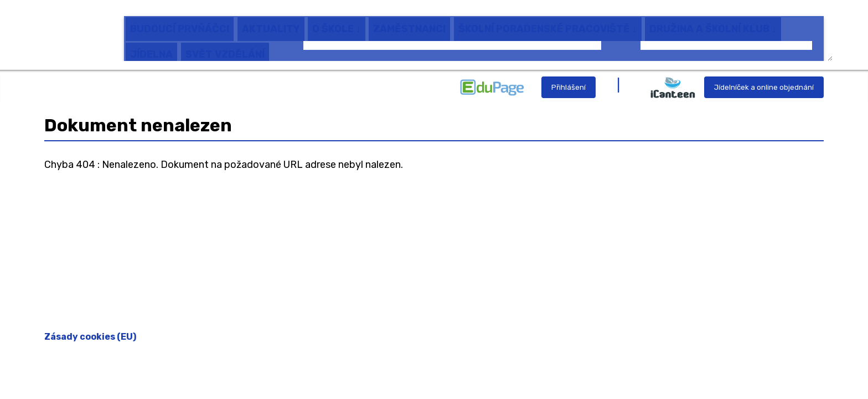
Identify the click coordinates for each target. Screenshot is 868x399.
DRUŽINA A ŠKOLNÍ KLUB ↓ (713, 22)
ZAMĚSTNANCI (409, 22)
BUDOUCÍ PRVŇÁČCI (180, 22)
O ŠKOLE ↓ (337, 22)
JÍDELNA (151, 47)
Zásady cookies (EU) (90, 337)
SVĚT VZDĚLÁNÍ (225, 47)
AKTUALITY (271, 22)
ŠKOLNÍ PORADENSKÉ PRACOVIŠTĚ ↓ (548, 22)
